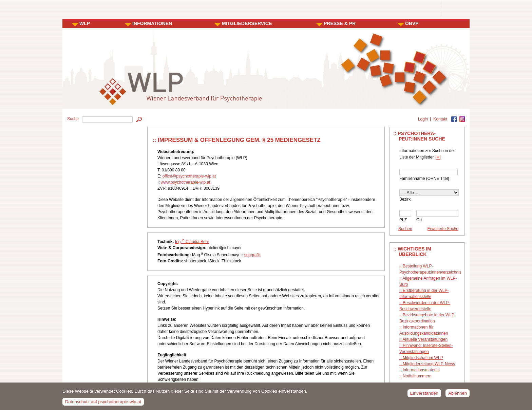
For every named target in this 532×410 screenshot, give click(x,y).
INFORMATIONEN (152, 23)
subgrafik (253, 255)
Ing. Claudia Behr (192, 242)
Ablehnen (458, 395)
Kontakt (440, 119)
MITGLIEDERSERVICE (247, 23)
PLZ (403, 220)
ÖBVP (412, 23)
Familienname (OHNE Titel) (424, 179)
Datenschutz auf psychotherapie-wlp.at (103, 403)
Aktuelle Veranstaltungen (425, 339)
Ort (419, 220)
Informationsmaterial (421, 370)
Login (423, 119)
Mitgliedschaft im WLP (423, 358)
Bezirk (405, 199)
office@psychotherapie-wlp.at (189, 176)
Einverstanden (424, 395)
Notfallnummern (417, 376)
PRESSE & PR (340, 23)
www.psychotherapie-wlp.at (185, 182)
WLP (85, 23)
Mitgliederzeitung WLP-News (429, 364)
